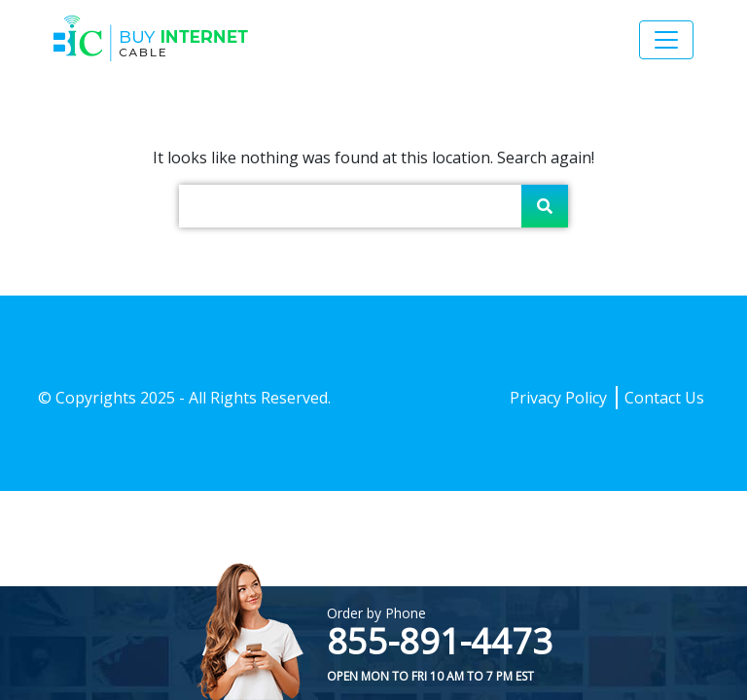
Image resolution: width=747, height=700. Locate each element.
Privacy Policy (558, 398)
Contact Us (664, 398)
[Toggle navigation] (666, 40)
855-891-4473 (440, 641)
